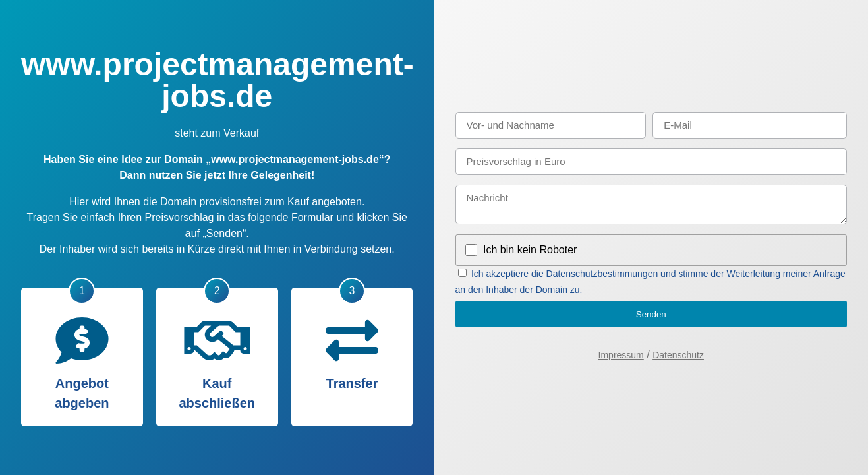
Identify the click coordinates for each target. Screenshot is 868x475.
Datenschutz (678, 355)
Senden (651, 314)
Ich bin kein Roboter (530, 250)
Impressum (621, 355)
